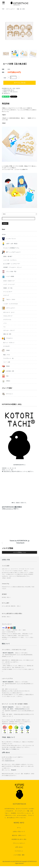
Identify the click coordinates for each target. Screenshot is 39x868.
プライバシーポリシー (19, 843)
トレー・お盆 (7, 362)
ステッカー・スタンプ (9, 330)
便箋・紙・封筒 (21, 9)
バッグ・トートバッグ (9, 284)
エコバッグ (6, 295)
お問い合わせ (19, 847)
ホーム (19, 828)
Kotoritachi (20, 543)
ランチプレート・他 (8, 358)
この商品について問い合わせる (10, 92)
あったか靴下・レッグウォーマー (12, 264)
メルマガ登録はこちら (19, 552)
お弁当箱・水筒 (8, 371)
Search (5, 223)
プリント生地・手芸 (9, 272)
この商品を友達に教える (8, 90)
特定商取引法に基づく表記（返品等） (11, 88)
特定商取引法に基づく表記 (19, 839)
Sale (5, 376)
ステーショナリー (11, 9)
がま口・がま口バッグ (9, 281)
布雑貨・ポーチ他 (8, 288)
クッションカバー (8, 292)
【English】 (14, 770)
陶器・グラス (7, 355)
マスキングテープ (8, 316)
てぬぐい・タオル (8, 300)
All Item (4, 234)
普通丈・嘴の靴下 (8, 256)
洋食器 (6, 350)
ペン (4, 327)
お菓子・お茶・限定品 (10, 244)
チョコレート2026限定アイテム (11, 248)
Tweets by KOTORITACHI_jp (19, 541)
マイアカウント (19, 851)
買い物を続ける (6, 93)
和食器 (6, 366)
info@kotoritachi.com (10, 761)
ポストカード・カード (9, 312)
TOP (3, 9)
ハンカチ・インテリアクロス (11, 304)
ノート (5, 323)
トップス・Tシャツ (9, 239)
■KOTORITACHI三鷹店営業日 (12, 508)
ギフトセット (7, 394)
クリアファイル (7, 320)
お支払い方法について (19, 832)
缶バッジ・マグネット (9, 343)
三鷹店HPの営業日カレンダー (18, 471)
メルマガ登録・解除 (19, 855)
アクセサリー (7, 338)
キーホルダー (7, 346)
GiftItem (6, 381)
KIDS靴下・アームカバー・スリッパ (12, 267)
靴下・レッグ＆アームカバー (11, 252)
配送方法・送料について (19, 835)
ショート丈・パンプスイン (10, 260)
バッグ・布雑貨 (8, 277)
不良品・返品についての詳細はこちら (11, 749)
